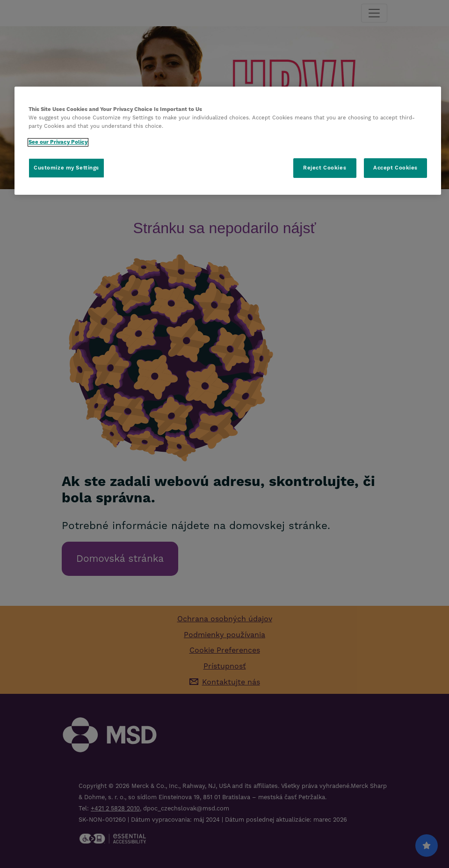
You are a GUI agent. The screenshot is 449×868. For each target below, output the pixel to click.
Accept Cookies (395, 168)
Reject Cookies (325, 168)
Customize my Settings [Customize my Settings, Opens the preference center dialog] (66, 168)
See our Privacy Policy (58, 142)
